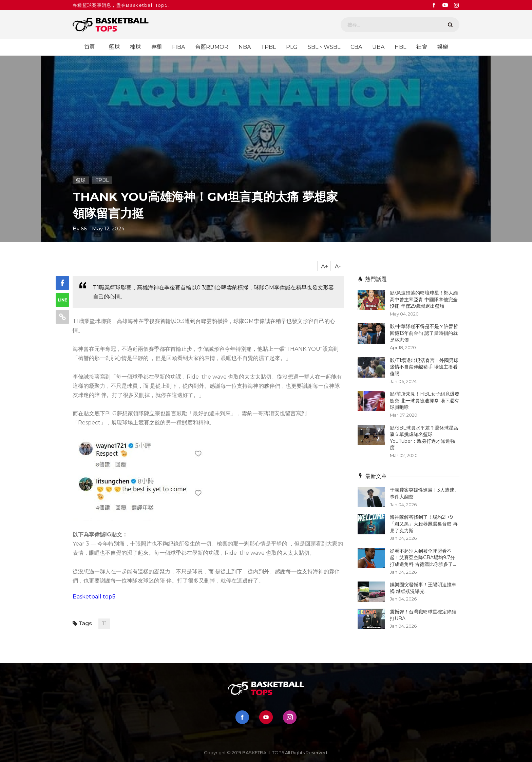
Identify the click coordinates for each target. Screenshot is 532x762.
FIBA (178, 47)
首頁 (90, 47)
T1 (104, 624)
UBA (378, 47)
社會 (422, 47)
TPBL (268, 47)
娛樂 (443, 47)
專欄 (156, 47)
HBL (400, 47)
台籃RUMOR (212, 47)
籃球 (114, 47)
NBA (245, 47)
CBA (356, 47)
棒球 (135, 47)
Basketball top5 (94, 597)
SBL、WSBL (324, 47)
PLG (292, 47)
